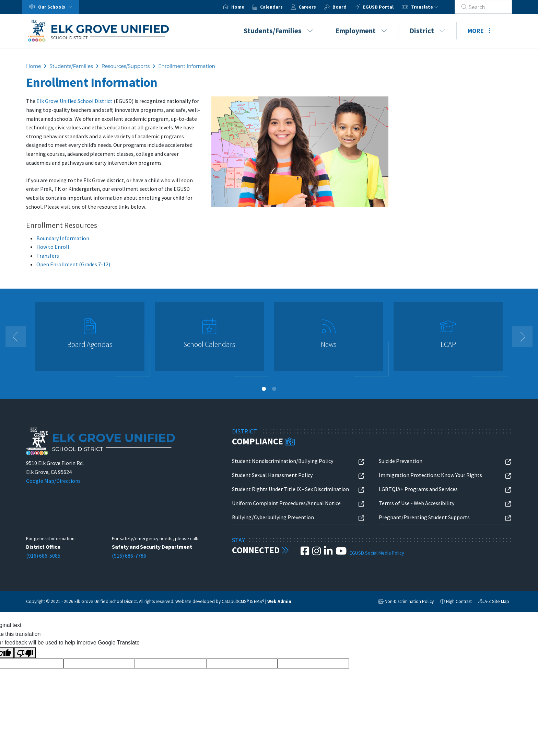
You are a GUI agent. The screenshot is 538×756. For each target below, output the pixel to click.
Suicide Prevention (401, 461)
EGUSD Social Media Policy (377, 553)
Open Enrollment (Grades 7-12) (73, 264)
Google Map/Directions (53, 481)
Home (246, 7)
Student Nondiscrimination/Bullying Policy (283, 461)
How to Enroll (53, 247)
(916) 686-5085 (43, 556)
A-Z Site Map (494, 602)
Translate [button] (433, 7)
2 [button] (274, 389)
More (479, 31)
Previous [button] (16, 337)
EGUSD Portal (387, 7)
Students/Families (278, 31)
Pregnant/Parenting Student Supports (424, 517)
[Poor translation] (25, 653)
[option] (90, 340)
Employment (361, 31)
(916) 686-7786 (129, 556)
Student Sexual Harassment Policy (272, 475)
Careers (315, 7)
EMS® (259, 601)
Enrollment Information (187, 66)
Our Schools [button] (57, 7)
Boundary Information (63, 238)
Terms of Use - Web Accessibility (417, 503)
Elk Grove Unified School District (74, 101)
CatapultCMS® (235, 601)
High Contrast (459, 601)
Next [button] (522, 337)
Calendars (280, 7)
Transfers (48, 256)
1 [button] (264, 389)
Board (348, 7)
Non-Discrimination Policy (406, 602)
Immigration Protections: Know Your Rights (430, 475)
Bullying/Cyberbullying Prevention (273, 517)
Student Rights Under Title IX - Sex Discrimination (290, 489)
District (427, 31)
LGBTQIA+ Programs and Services (418, 489)
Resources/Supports (126, 66)
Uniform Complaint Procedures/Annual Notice (286, 503)
